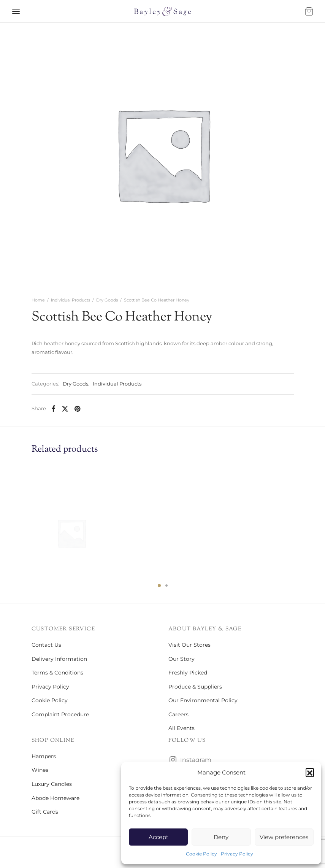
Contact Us (46, 645)
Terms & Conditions (57, 673)
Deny (221, 837)
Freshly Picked (188, 673)
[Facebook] (53, 409)
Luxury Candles (52, 784)
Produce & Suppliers (195, 687)
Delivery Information (59, 659)
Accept (159, 837)
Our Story (182, 659)
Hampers (44, 756)
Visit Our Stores (189, 645)
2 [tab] (166, 586)
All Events (182, 728)
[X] (65, 409)
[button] (310, 772)
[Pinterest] (77, 409)
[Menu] (16, 11)
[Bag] (309, 11)
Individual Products (71, 300)
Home (38, 300)
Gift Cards (45, 812)
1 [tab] (159, 586)
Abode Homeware (55, 798)
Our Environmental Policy (203, 700)
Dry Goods (107, 300)
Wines (40, 770)
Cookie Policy (201, 854)
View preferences (284, 837)
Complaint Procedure (60, 714)
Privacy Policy (237, 854)
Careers (178, 714)
